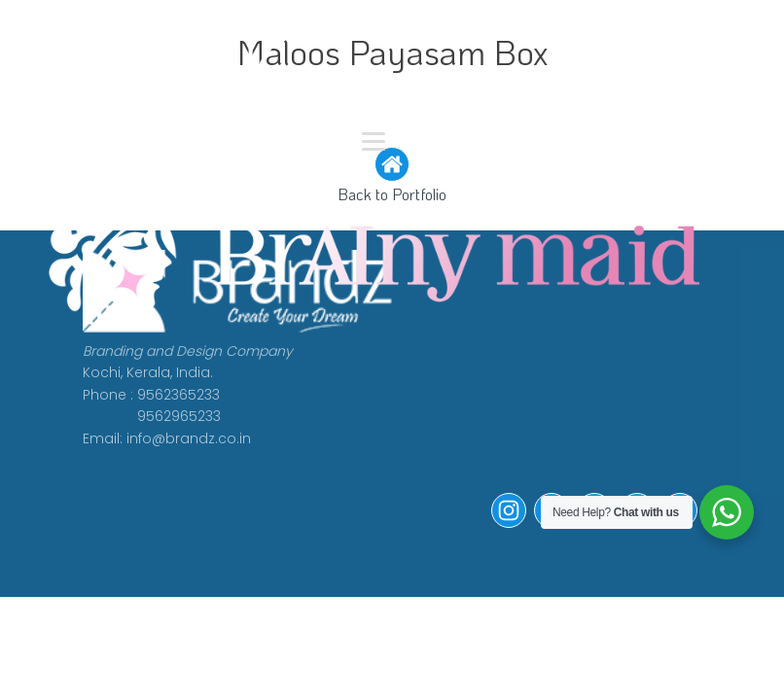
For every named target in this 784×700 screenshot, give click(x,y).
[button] (509, 523)
